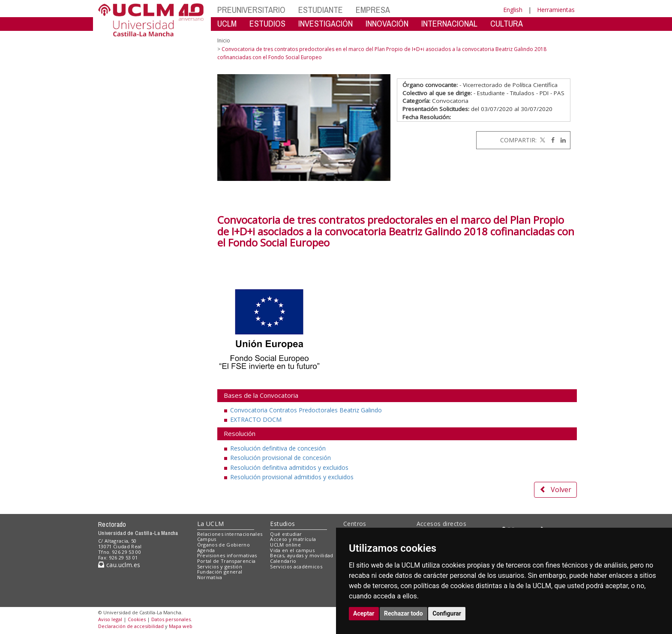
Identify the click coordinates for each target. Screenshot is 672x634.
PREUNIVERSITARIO (251, 10)
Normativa (210, 577)
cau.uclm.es (119, 565)
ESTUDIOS (267, 23)
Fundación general (220, 572)
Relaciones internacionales (230, 534)
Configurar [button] (447, 613)
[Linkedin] (561, 140)
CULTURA (507, 23)
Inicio (224, 41)
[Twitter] (542, 140)
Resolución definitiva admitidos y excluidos (289, 467)
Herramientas (556, 10)
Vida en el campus (292, 550)
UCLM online (285, 545)
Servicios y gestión (220, 566)
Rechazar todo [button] (403, 613)
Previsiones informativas (227, 555)
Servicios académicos (296, 566)
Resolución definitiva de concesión (278, 448)
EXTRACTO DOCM (256, 419)
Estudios (282, 524)
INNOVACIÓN (387, 23)
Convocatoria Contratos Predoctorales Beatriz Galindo (306, 410)
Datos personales (171, 619)
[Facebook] (551, 140)
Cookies (137, 619)
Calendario (283, 561)
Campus (207, 539)
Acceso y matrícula (293, 539)
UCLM (227, 23)
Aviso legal (110, 619)
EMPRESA (373, 10)
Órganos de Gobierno (223, 545)
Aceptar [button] (364, 613)
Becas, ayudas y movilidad (301, 555)
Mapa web (181, 626)
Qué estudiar (286, 534)
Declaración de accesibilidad (131, 626)
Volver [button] (555, 490)
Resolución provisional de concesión (280, 458)
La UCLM (211, 524)
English (513, 10)
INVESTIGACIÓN (325, 23)
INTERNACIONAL (449, 23)
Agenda (206, 550)
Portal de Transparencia (226, 561)
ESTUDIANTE (321, 10)
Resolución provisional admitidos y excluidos (292, 477)
